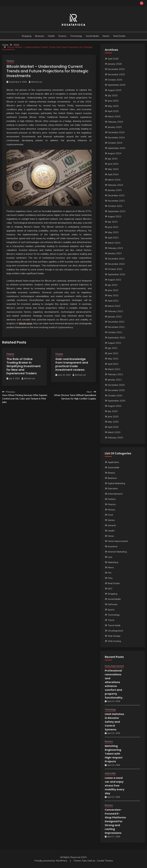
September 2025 (116, 85)
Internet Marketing (117, 552)
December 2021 (116, 322)
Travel (111, 620)
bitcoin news (26, 323)
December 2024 (116, 132)
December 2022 (116, 259)
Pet (110, 573)
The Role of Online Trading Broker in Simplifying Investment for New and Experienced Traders (24, 366)
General (112, 525)
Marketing (113, 562)
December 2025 (116, 69)
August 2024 (114, 153)
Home (111, 536)
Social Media (92, 36)
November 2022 (116, 264)
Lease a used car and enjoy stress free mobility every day (115, 786)
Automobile (113, 467)
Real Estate (119, 36)
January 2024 (115, 190)
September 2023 (116, 211)
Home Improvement (118, 541)
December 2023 (116, 195)
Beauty (111, 473)
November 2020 (116, 390)
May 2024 (113, 169)
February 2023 (115, 248)
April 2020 (113, 427)
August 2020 (114, 406)
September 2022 (116, 274)
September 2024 (116, 148)
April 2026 (113, 59)
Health (51, 36)
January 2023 (115, 253)
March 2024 (114, 180)
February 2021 (115, 374)
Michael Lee (37, 82)
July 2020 (113, 411)
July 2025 (113, 95)
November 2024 (116, 137)
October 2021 (115, 332)
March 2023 (114, 243)
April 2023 (113, 238)
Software (113, 604)
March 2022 (114, 306)
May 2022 (113, 295)
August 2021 (114, 343)
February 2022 (115, 311)
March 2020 (114, 432)
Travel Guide (114, 625)
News (111, 567)
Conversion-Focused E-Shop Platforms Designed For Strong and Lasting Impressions (115, 821)
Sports (111, 610)
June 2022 (113, 290)
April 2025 (113, 111)
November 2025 (116, 74)
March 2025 (114, 116)
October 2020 (115, 395)
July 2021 (113, 348)
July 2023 (113, 222)
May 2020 (113, 422)
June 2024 (113, 164)
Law (110, 557)
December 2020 (116, 385)
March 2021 (114, 369)
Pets (110, 578)
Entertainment (115, 494)
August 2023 (114, 216)
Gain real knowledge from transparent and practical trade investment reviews (72, 364)
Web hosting (114, 641)
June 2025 (113, 101)
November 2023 (116, 201)
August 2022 (114, 280)
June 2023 (113, 227)
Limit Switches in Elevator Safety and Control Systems (114, 722)
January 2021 (115, 380)
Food (110, 515)
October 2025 (115, 80)
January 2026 (115, 64)
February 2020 (115, 438)
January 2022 (115, 317)
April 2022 (113, 301)
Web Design (114, 636)
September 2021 (116, 338)
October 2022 (115, 269)
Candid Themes (105, 861)
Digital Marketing (116, 483)
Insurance (113, 546)
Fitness (111, 510)
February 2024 (115, 185)
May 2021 (113, 359)
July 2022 (113, 285)
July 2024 (113, 159)
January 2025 (115, 127)
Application (113, 462)
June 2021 (113, 353)
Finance (62, 36)
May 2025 (113, 106)
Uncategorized (115, 631)
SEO (110, 589)
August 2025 (114, 90)
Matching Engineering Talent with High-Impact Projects (114, 754)
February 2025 (115, 122)
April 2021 (113, 364)
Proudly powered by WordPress (51, 861)
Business (40, 36)
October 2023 (115, 206)
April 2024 (113, 174)
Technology (76, 36)
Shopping (26, 36)
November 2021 (116, 327)
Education (113, 488)
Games (106, 36)
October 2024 (115, 143)
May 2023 (113, 232)
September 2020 (116, 401)
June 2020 (113, 416)
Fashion (112, 499)
